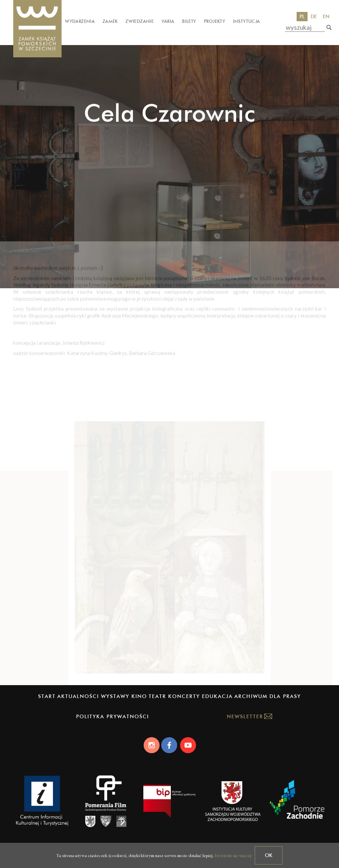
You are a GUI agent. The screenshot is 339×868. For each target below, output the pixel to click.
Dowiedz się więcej (233, 856)
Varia (168, 21)
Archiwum (251, 696)
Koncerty (184, 696)
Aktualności (78, 696)
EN (326, 16)
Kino (139, 696)
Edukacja (217, 696)
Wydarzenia (80, 21)
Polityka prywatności (113, 716)
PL (302, 16)
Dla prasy (285, 696)
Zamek (110, 21)
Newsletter (245, 716)
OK (269, 855)
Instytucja (247, 21)
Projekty (215, 21)
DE (314, 16)
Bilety (189, 21)
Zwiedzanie (140, 21)
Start (47, 696)
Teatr (157, 696)
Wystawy (115, 696)
